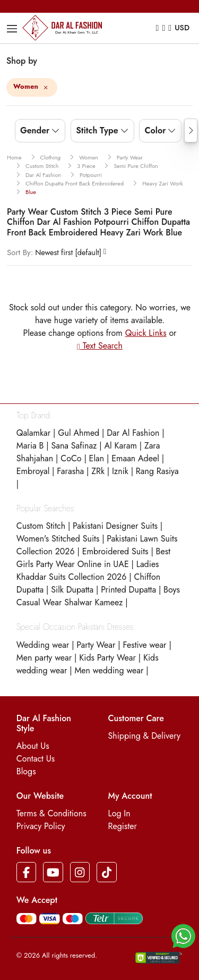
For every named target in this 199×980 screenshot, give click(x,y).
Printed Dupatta (128, 590)
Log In (119, 813)
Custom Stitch (41, 526)
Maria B (30, 446)
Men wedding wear (109, 670)
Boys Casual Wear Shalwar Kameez (98, 596)
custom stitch (42, 166)
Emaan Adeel (135, 458)
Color (155, 130)
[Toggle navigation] (13, 29)
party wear (130, 157)
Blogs (26, 771)
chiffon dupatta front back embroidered (75, 183)
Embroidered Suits (115, 551)
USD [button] (182, 28)
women (88, 157)
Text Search (100, 346)
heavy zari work (162, 183)
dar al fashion (43, 175)
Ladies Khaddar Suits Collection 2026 (88, 571)
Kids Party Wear (107, 658)
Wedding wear (43, 645)
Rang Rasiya (157, 471)
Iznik (120, 471)
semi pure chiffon (136, 166)
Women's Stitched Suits (58, 539)
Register (123, 826)
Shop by (22, 61)
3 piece (86, 166)
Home (14, 157)
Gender (35, 130)
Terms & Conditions (51, 813)
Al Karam (120, 446)
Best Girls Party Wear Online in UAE (93, 558)
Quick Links (146, 333)
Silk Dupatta (72, 590)
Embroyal (33, 471)
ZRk (98, 471)
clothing (51, 157)
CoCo (71, 458)
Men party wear (44, 658)
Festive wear (144, 645)
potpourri (91, 175)
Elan (97, 458)
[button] (183, 935)
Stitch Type (97, 130)
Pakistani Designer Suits (115, 526)
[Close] (46, 88)
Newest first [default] (54, 252)
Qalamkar (33, 433)
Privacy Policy (41, 826)
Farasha (70, 471)
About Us (33, 746)
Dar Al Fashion (133, 433)
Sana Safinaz (74, 446)
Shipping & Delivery (145, 736)
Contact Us (36, 759)
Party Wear (96, 645)
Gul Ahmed (79, 433)
